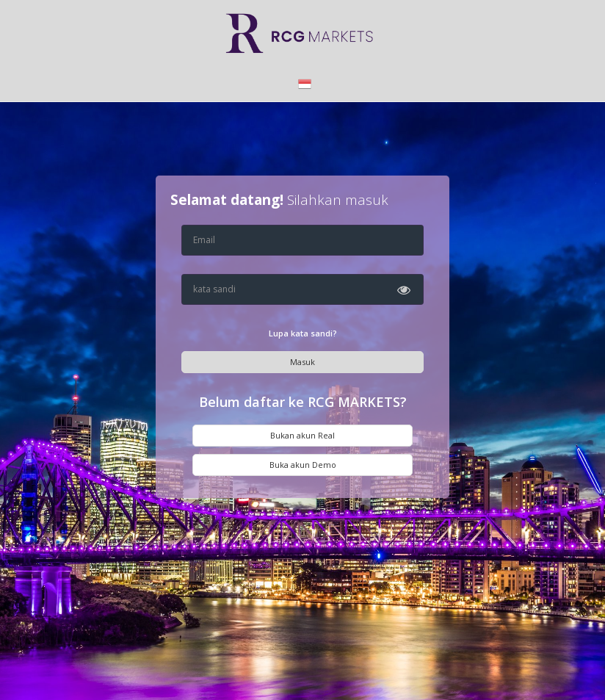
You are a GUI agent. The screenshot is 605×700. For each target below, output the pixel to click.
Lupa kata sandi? (303, 333)
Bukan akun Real (302, 435)
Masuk (302, 362)
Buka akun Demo (303, 465)
